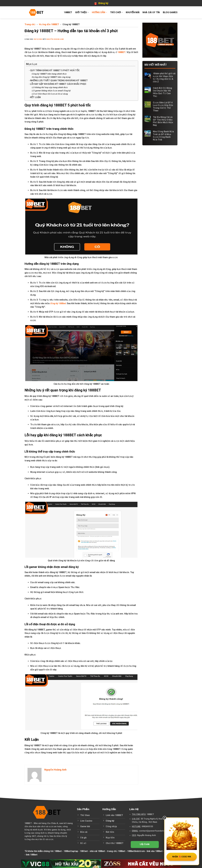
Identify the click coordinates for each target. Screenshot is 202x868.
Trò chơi (116, 12)
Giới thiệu (82, 12)
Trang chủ (30, 24)
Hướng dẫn (99, 12)
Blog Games (170, 12)
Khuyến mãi (133, 12)
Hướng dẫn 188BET (49, 24)
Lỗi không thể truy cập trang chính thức (50, 87)
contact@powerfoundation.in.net (156, 831)
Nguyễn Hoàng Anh (55, 39)
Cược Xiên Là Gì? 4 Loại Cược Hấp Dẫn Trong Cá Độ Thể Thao (163, 107)
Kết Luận (35, 97)
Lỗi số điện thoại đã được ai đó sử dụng (50, 94)
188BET (68, 12)
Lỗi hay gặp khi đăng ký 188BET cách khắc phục (58, 84)
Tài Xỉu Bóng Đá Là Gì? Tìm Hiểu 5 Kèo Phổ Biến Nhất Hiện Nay (163, 121)
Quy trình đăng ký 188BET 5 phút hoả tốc (55, 70)
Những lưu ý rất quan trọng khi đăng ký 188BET (59, 80)
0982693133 (147, 827)
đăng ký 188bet (58, 303)
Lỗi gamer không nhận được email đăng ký (51, 91)
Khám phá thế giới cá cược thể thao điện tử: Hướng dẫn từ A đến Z (164, 78)
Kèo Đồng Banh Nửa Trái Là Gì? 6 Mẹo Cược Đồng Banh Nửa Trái (163, 136)
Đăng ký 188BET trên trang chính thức (49, 74)
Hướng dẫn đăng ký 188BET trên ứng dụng (51, 77)
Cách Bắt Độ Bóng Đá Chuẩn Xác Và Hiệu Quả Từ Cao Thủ (163, 92)
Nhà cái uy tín (151, 12)
